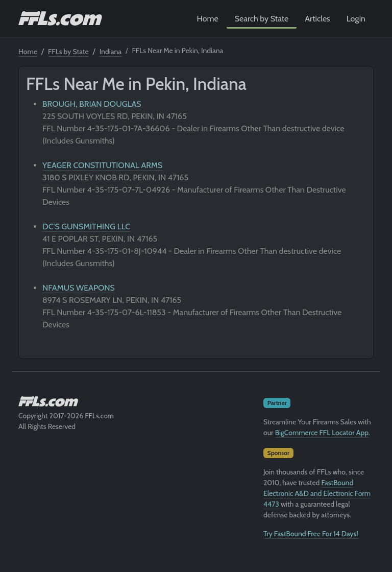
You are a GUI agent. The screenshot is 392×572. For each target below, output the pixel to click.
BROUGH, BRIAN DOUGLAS (92, 104)
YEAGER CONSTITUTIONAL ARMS (102, 165)
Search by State (262, 19)
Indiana (111, 52)
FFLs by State (68, 52)
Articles (317, 19)
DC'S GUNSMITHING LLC (86, 227)
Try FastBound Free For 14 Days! (311, 534)
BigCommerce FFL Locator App (322, 433)
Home (208, 19)
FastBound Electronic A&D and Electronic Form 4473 (317, 493)
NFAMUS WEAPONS (79, 288)
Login (356, 19)
